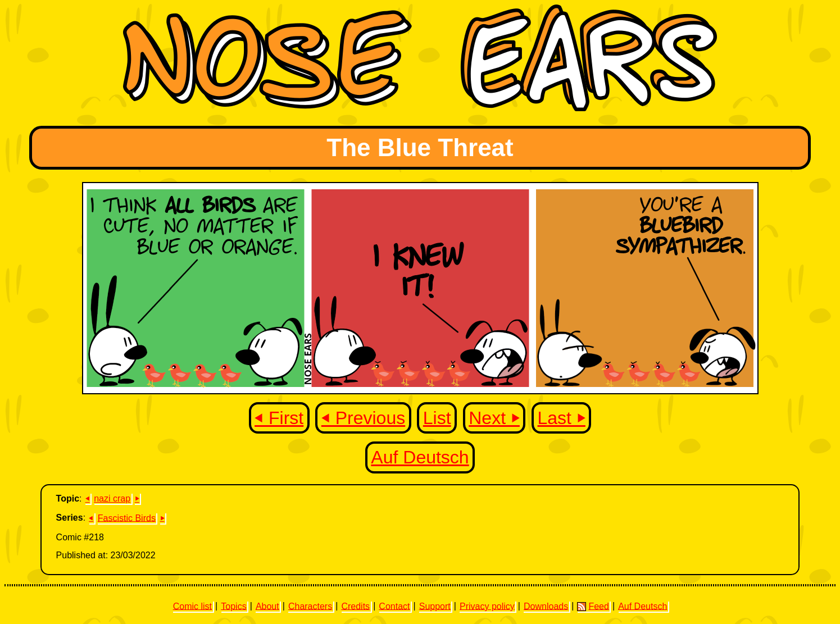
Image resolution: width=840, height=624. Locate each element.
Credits (355, 606)
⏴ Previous (363, 418)
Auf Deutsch (420, 457)
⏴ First (279, 418)
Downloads (546, 606)
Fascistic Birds (127, 518)
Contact (394, 606)
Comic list (192, 606)
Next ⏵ (494, 418)
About (267, 606)
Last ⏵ (562, 418)
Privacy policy (487, 606)
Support (435, 606)
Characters (310, 606)
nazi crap (112, 498)
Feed (593, 606)
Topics (233, 606)
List (437, 418)
